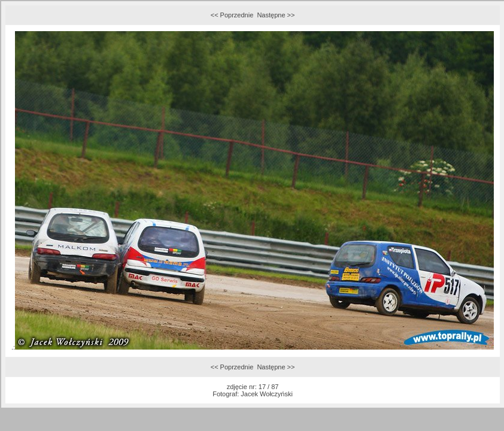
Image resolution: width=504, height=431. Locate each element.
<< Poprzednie (232, 15)
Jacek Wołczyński (267, 394)
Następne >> (276, 15)
